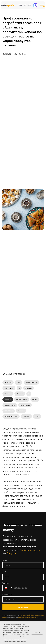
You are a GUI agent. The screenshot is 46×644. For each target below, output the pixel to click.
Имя (4, 572)
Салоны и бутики (22, 399)
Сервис (35, 399)
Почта (5, 560)
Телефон (6, 583)
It (29, 394)
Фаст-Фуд (8, 394)
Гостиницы (28, 388)
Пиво (19, 382)
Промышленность (31, 382)
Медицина (20, 394)
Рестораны (8, 382)
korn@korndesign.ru (30, 550)
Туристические (25, 405)
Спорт (37, 416)
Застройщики (9, 388)
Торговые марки (10, 405)
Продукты (8, 399)
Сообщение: (7, 594)
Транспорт (26, 416)
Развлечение (9, 411)
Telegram (11, 553)
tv (19, 388)
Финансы (21, 411)
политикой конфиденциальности (28, 617)
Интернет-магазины (11, 416)
